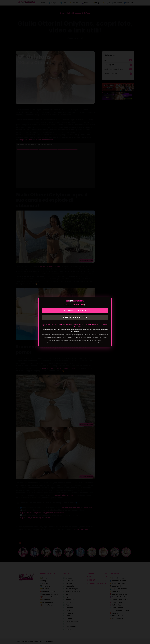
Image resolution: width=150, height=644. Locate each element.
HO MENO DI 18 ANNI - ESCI (75, 317)
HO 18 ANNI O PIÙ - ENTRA (75, 311)
